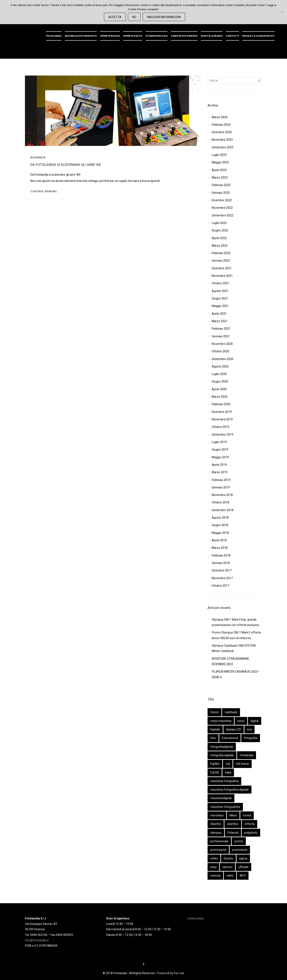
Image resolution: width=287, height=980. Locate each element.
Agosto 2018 (220, 518)
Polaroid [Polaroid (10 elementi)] (233, 833)
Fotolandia (54, 36)
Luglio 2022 (219, 223)
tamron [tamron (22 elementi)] (227, 867)
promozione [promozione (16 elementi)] (218, 850)
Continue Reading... (45, 191)
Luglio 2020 (219, 374)
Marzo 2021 (220, 321)
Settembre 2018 (223, 510)
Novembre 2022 (222, 208)
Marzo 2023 (220, 178)
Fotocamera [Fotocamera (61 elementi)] (230, 738)
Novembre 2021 (222, 276)
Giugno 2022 (220, 230)
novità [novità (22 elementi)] (247, 815)
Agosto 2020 (220, 366)
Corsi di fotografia (184, 36)
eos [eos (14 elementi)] (249, 729)
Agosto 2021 (220, 291)
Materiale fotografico (81, 36)
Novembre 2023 (222, 140)
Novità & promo (212, 36)
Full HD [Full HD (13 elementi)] (215, 773)
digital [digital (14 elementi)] (255, 721)
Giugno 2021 (220, 298)
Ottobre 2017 (220, 586)
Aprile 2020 (219, 389)
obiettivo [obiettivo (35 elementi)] (233, 824)
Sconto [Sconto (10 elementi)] (228, 858)
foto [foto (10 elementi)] (213, 738)
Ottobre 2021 (220, 283)
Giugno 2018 (220, 525)
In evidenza (38, 158)
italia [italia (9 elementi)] (228, 773)
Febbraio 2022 (221, 253)
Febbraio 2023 (221, 185)
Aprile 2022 (219, 238)
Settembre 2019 (223, 435)
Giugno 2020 (220, 381)
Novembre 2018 (222, 495)
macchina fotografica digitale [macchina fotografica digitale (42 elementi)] (229, 790)
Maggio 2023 (220, 162)
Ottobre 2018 (220, 502)
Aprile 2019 (219, 465)
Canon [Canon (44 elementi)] (215, 712)
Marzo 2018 (220, 548)
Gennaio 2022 (221, 261)
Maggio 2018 (220, 533)
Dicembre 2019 (222, 412)
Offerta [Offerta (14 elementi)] (250, 824)
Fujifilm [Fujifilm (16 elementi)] (215, 764)
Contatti (232, 36)
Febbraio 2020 (221, 404)
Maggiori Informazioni (164, 17)
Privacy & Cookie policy (258, 36)
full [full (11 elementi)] (228, 764)
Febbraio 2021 (221, 329)
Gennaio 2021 (221, 336)
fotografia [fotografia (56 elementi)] (251, 738)
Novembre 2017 (222, 578)
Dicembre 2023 (222, 132)
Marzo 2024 (220, 117)
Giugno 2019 (220, 450)
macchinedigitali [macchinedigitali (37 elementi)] (221, 798)
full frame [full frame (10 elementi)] (242, 764)
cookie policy (195, 918)
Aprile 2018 (219, 540)
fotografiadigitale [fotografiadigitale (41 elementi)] (222, 747)
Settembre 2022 (223, 215)
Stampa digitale (156, 36)
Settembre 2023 (223, 147)
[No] (282, 12)
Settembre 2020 (223, 359)
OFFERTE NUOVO (110, 36)
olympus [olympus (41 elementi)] (216, 833)
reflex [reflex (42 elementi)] (214, 858)
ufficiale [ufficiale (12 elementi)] (243, 867)
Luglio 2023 (219, 155)
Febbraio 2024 (221, 125)
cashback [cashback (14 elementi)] (231, 712)
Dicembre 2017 (222, 570)
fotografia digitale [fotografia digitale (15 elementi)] (222, 755)
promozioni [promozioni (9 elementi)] (240, 850)
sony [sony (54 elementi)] (213, 867)
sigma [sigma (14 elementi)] (243, 858)
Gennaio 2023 (221, 193)
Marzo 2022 (220, 246)
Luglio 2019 (219, 442)
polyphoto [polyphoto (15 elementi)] (251, 833)
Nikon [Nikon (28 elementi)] (233, 815)
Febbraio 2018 (221, 555)
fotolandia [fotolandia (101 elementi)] (247, 755)
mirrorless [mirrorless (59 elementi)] (217, 815)
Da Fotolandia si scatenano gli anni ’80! (66, 165)
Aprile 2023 (219, 170)
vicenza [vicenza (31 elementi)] (215, 876)
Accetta (115, 17)
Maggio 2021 (220, 306)
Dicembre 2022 (222, 200)
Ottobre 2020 (220, 351)
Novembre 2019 (222, 419)
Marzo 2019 (220, 472)
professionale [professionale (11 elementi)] (219, 841)
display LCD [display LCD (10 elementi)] (234, 729)
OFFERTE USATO (133, 36)
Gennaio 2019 (221, 487)
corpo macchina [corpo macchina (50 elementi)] (221, 721)
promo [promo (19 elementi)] (239, 841)
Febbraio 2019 (221, 480)
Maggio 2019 (220, 457)
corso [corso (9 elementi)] (241, 721)
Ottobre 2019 (220, 427)
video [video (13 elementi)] (230, 876)
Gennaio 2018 (221, 563)
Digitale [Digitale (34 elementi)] (215, 729)
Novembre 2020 (222, 344)
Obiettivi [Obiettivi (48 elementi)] (216, 824)
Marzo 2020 (220, 397)
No (134, 17)
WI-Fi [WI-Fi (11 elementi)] (243, 876)
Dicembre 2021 (222, 268)
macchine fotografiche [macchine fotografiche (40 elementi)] (225, 807)
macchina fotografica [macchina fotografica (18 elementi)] (224, 781)
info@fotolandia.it (37, 940)
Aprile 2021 (219, 314)
